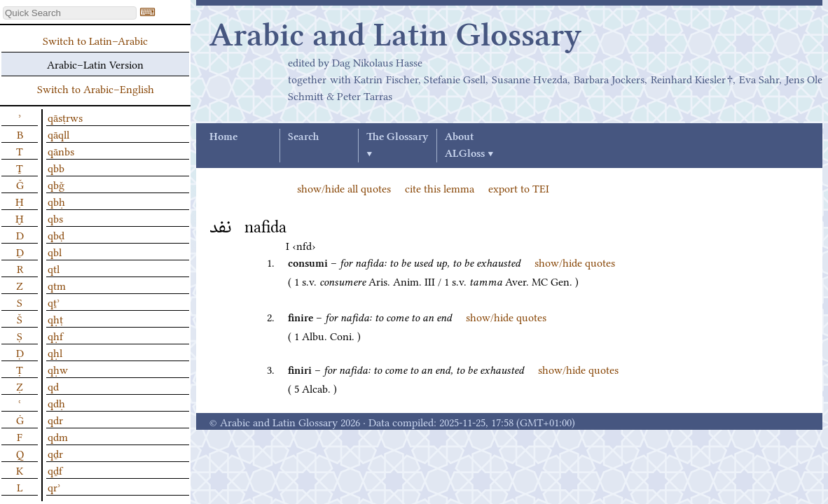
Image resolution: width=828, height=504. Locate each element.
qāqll (58, 134)
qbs (55, 218)
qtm (57, 285)
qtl (54, 268)
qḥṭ (55, 318)
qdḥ (56, 402)
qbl (55, 251)
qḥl (55, 352)
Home (223, 137)
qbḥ (56, 201)
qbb (56, 167)
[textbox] (70, 13)
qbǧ (56, 184)
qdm (58, 436)
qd (53, 386)
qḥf (55, 335)
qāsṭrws (65, 117)
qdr (55, 419)
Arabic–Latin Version (95, 64)
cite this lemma (440, 188)
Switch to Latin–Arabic (95, 40)
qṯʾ (54, 302)
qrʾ (54, 486)
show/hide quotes (575, 262)
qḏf (55, 470)
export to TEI (519, 188)
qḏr (55, 453)
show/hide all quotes (344, 188)
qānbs (61, 150)
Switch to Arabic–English (96, 88)
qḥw (58, 369)
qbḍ (56, 234)
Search (303, 137)
